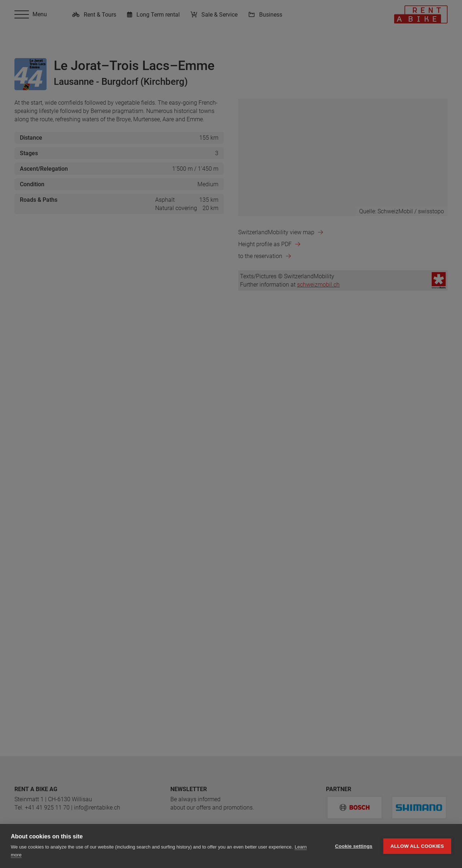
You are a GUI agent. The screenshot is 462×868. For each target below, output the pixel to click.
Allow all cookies (417, 846)
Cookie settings (354, 846)
